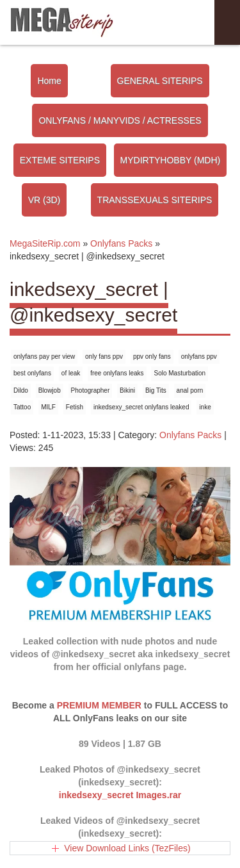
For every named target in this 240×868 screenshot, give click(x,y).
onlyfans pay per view (44, 356)
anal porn (190, 390)
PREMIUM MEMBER (99, 705)
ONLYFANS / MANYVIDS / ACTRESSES (120, 120)
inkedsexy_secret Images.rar (120, 795)
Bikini (127, 390)
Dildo (21, 390)
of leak (71, 373)
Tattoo (22, 407)
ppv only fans (152, 356)
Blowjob (50, 390)
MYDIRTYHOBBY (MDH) (171, 160)
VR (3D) (44, 200)
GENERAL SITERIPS (160, 81)
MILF (48, 407)
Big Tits (156, 390)
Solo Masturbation (180, 373)
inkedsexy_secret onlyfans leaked (141, 407)
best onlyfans (32, 373)
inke (205, 407)
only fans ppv (104, 356)
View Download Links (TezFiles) (127, 848)
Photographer (91, 390)
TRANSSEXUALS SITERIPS (155, 200)
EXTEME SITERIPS (60, 160)
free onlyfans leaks (117, 373)
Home (49, 81)
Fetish (75, 407)
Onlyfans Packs (190, 435)
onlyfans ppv (199, 356)
